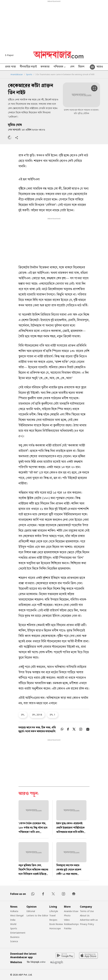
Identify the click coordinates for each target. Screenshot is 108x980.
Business (15, 937)
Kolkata (14, 911)
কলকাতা (45, 67)
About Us (85, 915)
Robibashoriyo (71, 924)
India (13, 920)
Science (14, 941)
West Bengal (17, 915)
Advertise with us (89, 920)
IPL (23, 715)
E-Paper (9, 55)
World (13, 924)
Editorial (31, 911)
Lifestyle (54, 911)
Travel (52, 915)
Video (67, 920)
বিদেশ (81, 67)
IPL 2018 (37, 715)
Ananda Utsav (71, 911)
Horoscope (55, 928)
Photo (67, 915)
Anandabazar (17, 75)
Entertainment (18, 933)
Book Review (56, 924)
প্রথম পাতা (11, 67)
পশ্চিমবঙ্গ (60, 67)
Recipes (53, 920)
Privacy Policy (87, 924)
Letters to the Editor (37, 915)
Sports (29, 75)
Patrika (68, 928)
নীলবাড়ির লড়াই (28, 67)
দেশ (72, 67)
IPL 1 (53, 715)
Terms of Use (87, 911)
